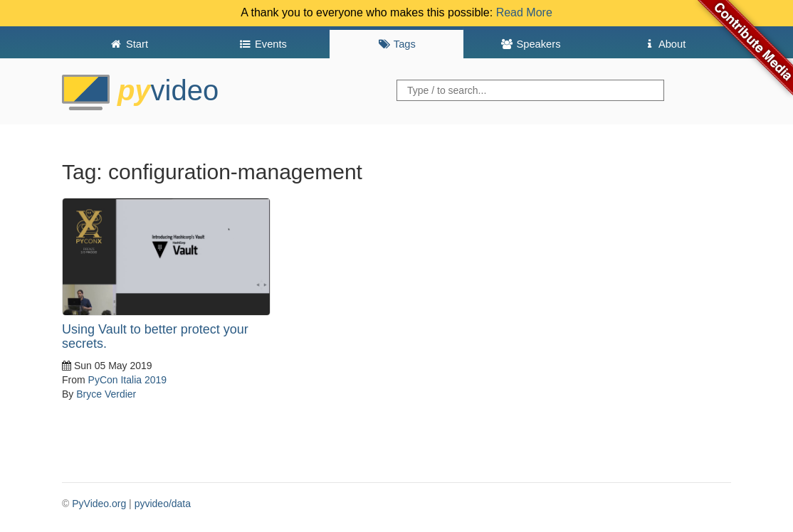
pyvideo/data (163, 504)
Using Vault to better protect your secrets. (155, 336)
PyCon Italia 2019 (128, 380)
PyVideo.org (99, 504)
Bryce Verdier (106, 394)
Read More (524, 12)
